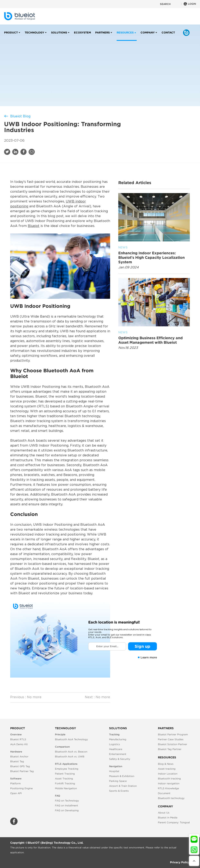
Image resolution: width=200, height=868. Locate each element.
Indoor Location (168, 774)
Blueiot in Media (168, 817)
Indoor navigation (169, 783)
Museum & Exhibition (122, 776)
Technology (34, 36)
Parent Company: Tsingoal (174, 822)
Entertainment (118, 754)
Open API (16, 793)
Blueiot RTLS (18, 739)
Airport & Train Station (123, 786)
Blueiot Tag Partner (170, 749)
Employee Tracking (67, 769)
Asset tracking (167, 769)
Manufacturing (118, 739)
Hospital (114, 771)
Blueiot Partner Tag (22, 771)
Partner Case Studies (171, 739)
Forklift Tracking (65, 783)
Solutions (59, 36)
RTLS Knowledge (168, 788)
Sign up (142, 646)
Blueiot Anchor (19, 756)
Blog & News (166, 764)
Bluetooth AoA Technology (71, 739)
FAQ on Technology (67, 801)
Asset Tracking (64, 779)
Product (11, 36)
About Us (164, 813)
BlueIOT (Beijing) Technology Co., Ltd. (56, 843)
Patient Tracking (65, 774)
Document (164, 793)
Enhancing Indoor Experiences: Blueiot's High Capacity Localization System (154, 255)
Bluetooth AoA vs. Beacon (71, 752)
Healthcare (116, 749)
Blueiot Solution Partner (173, 744)
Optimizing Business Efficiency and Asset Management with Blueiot (154, 337)
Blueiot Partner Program (173, 734)
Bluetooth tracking (169, 779)
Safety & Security (120, 759)
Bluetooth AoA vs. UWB (70, 756)
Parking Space (118, 781)
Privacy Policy (180, 862)
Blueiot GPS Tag (20, 766)
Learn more (147, 657)
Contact (168, 36)
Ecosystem (82, 36)
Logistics (115, 744)
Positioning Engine (21, 788)
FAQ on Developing (67, 810)
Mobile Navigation (66, 788)
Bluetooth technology (171, 798)
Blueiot (34, 226)
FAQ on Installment (66, 805)
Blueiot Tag (17, 761)
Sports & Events (119, 791)
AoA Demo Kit (19, 744)
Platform (15, 783)
